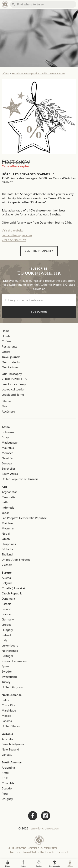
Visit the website (13, 231)
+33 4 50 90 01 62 (14, 240)
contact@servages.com (17, 235)
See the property (39, 251)
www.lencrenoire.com (45, 829)
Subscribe (39, 312)
